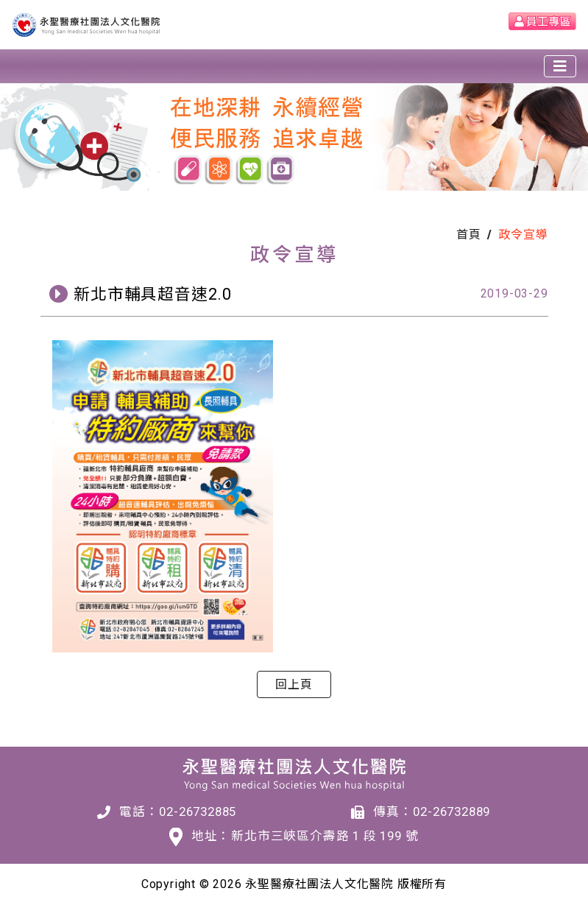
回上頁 (294, 684)
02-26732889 (451, 811)
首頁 (469, 235)
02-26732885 (198, 811)
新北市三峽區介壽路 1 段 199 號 (325, 836)
